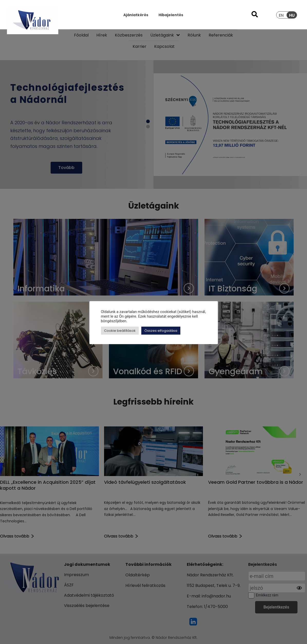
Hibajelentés (171, 15)
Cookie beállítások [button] (120, 331)
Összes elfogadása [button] (161, 331)
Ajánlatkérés (136, 15)
